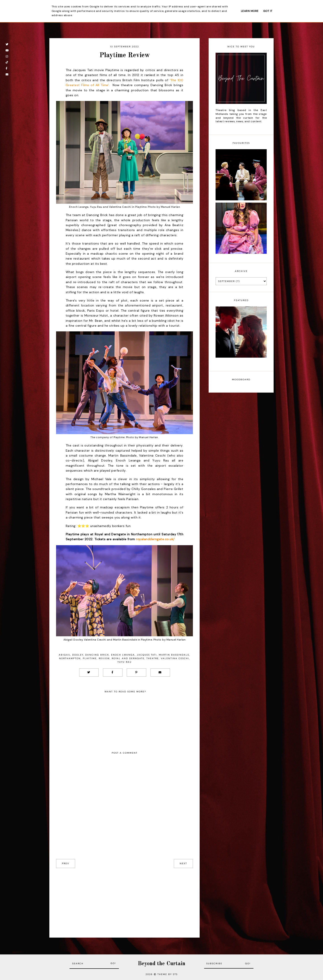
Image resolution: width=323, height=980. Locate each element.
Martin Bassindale (174, 655)
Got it (268, 11)
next (183, 863)
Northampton (70, 658)
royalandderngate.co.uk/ (155, 539)
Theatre (153, 658)
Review (104, 658)
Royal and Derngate (128, 658)
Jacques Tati (147, 655)
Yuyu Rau (125, 662)
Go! (113, 963)
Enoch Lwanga (123, 655)
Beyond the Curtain (161, 964)
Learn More (250, 11)
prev (66, 863)
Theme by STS (168, 974)
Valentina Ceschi (175, 658)
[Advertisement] (124, 899)
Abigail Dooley (71, 655)
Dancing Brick (97, 655)
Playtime (90, 658)
